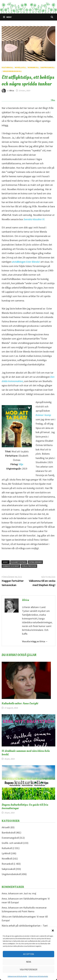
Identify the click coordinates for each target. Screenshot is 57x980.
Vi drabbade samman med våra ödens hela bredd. (26, 753)
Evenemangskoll (10, 838)
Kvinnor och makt (11, 566)
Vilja (21, 464)
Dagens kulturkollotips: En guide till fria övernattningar (25, 807)
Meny (7, 17)
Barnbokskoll (9, 833)
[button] (53, 931)
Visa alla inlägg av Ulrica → (35, 641)
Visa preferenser (29, 970)
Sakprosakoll (47, 67)
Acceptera (29, 954)
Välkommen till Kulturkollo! (17, 976)
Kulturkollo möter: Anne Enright (20, 703)
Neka (29, 962)
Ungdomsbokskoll (12, 71)
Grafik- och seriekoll (12, 843)
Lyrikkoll (6, 853)
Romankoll (33, 67)
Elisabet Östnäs (19, 562)
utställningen (26, 262)
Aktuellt (6, 827)
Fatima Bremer (35, 562)
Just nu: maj (30, 893)
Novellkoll (20, 67)
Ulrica (12, 90)
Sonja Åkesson (29, 566)
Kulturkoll (7, 67)
